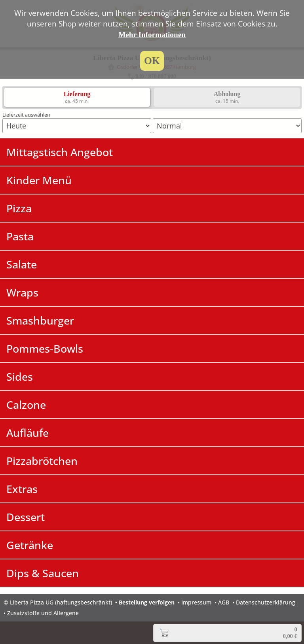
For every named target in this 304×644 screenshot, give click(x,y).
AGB (224, 602)
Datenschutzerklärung (266, 602)
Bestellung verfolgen (147, 602)
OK (152, 61)
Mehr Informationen (152, 35)
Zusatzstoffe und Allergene (43, 613)
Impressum (196, 602)
